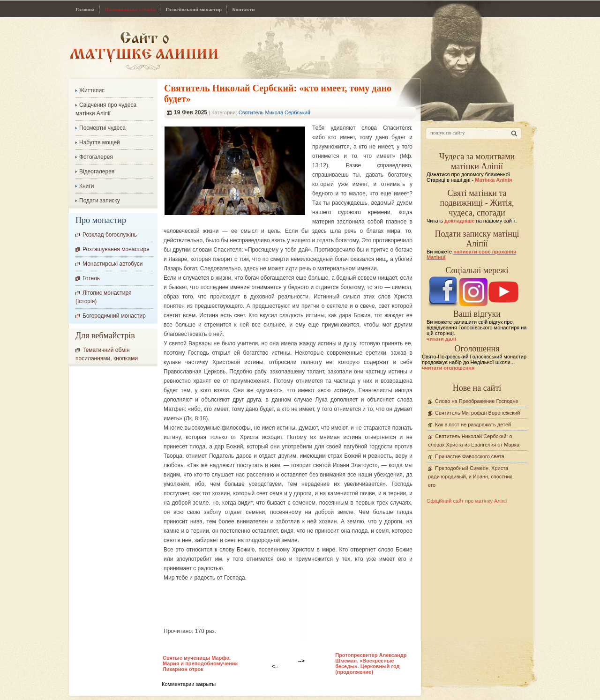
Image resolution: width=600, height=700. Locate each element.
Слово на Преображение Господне (477, 401)
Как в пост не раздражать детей (473, 424)
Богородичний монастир (114, 316)
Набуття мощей (100, 142)
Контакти (243, 9)
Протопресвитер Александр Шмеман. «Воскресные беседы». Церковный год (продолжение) (371, 663)
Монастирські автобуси (112, 264)
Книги (86, 186)
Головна (85, 9)
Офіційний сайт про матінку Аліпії (467, 501)
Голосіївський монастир (194, 9)
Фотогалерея (96, 157)
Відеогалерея (97, 171)
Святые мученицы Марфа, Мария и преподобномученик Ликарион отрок (200, 663)
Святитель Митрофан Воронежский (477, 413)
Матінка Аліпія (493, 180)
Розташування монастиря (116, 249)
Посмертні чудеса (102, 128)
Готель (91, 278)
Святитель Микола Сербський (274, 112)
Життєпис (92, 90)
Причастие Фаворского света (470, 456)
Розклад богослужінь (110, 235)
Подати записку (100, 201)
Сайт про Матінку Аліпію (144, 50)
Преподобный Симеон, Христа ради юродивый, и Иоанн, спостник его (470, 477)
